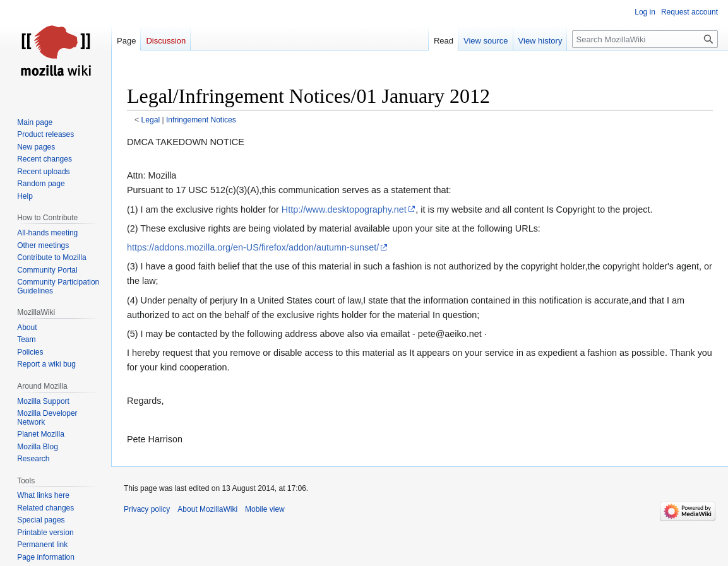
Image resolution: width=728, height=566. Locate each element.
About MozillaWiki (207, 509)
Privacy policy (147, 509)
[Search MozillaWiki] (645, 39)
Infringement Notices (201, 120)
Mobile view (265, 509)
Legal (151, 120)
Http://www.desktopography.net (344, 209)
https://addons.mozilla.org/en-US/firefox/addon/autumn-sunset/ (253, 247)
